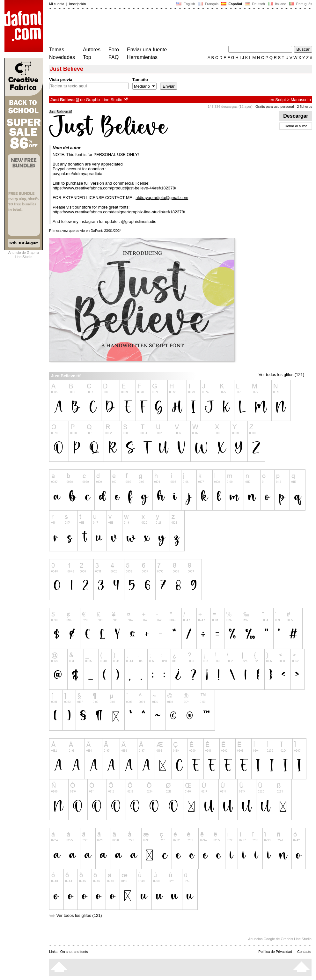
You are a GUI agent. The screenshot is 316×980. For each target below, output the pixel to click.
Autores (92, 50)
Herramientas (142, 57)
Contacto (304, 952)
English (186, 4)
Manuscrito (301, 100)
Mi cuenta (57, 4)
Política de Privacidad (275, 952)
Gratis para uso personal (275, 107)
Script (280, 100)
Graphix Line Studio (104, 100)
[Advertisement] (165, 28)
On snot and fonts (74, 952)
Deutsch (255, 4)
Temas (57, 50)
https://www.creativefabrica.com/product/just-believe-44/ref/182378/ (114, 188)
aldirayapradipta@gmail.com (162, 198)
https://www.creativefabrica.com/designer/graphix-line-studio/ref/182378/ (119, 212)
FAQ (114, 57)
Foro (114, 50)
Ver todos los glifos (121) (281, 375)
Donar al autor (296, 126)
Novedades (62, 57)
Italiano (277, 4)
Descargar (296, 116)
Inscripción (78, 4)
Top (87, 57)
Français (208, 4)
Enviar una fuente (147, 50)
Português (300, 4)
